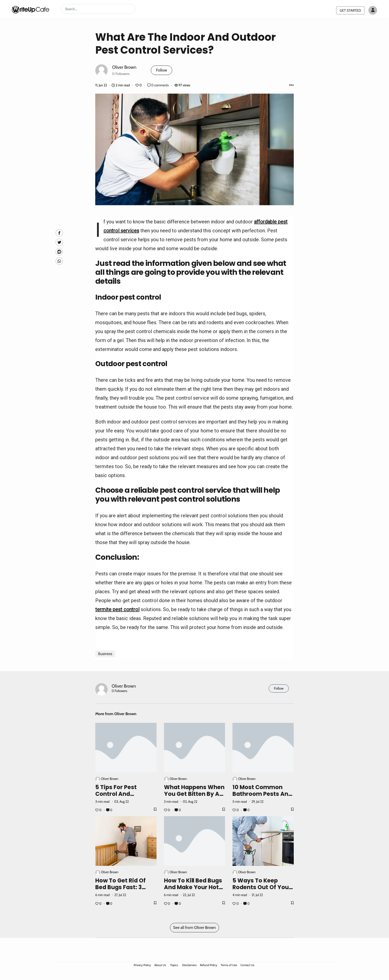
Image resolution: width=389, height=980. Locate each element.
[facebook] (59, 233)
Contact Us (247, 965)
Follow (162, 70)
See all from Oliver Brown (194, 927)
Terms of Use (229, 965)
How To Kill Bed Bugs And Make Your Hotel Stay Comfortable (194, 887)
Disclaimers (189, 965)
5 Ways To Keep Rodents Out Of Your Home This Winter (262, 887)
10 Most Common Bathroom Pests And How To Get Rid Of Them (262, 797)
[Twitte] (59, 242)
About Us (160, 965)
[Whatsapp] (59, 261)
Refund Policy (209, 965)
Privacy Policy (142, 965)
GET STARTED (350, 10)
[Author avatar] (373, 10)
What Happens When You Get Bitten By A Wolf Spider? (194, 794)
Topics (174, 965)
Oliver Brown (124, 67)
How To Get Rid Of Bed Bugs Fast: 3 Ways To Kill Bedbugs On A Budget (126, 891)
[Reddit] (59, 252)
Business (105, 654)
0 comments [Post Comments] (158, 85)
